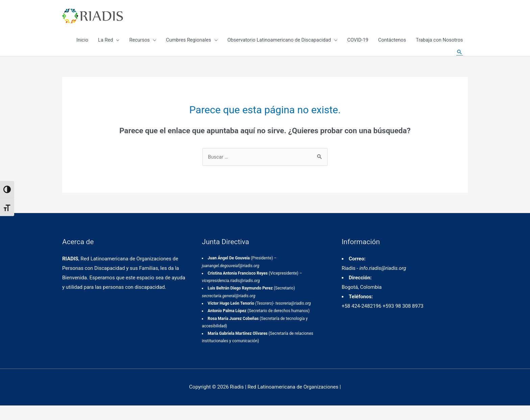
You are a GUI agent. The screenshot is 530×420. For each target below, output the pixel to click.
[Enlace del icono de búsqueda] (459, 61)
